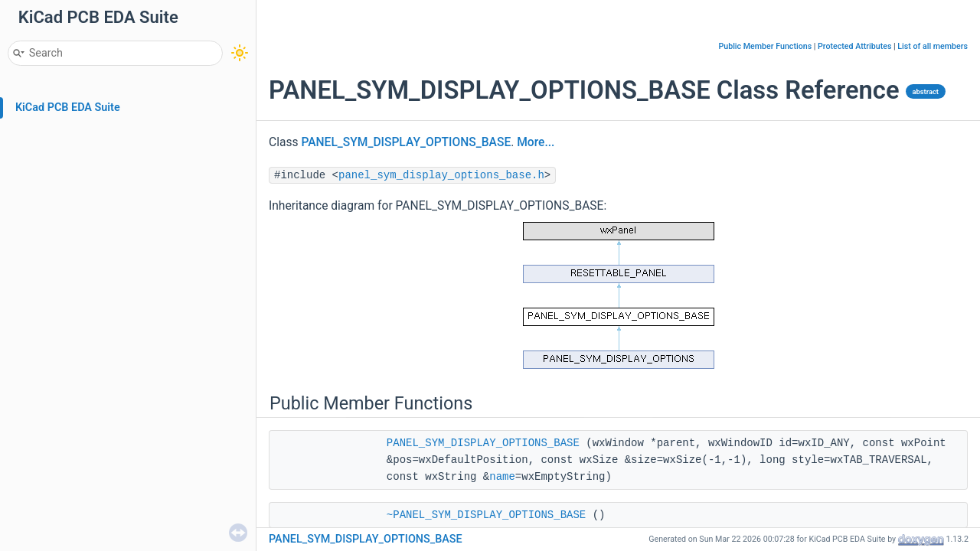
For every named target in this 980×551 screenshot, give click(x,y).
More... (536, 142)
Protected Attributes (854, 46)
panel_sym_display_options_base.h (441, 175)
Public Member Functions (765, 46)
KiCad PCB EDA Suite (68, 108)
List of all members (933, 46)
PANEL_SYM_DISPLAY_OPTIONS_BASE (406, 142)
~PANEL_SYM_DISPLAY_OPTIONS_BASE (486, 515)
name (502, 477)
